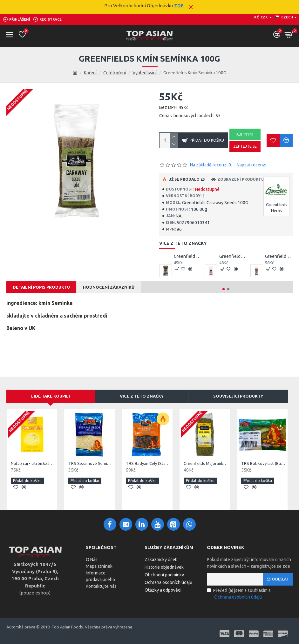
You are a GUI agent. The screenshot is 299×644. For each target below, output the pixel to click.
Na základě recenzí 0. (211, 165)
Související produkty (238, 396)
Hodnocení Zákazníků (109, 287)
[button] (224, 289)
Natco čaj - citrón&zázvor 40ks (33, 463)
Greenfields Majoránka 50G (206, 463)
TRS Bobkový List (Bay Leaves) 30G (264, 463)
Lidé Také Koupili (51, 396)
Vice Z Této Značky (142, 396)
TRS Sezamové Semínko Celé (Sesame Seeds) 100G (91, 463)
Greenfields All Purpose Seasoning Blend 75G (233, 256)
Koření (90, 73)
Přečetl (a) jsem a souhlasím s (239, 594)
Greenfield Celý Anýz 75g (188, 256)
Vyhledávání (145, 73)
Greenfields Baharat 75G (279, 256)
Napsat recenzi (251, 165)
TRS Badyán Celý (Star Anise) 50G (148, 463)
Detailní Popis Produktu (41, 287)
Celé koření (115, 73)
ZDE (179, 6)
